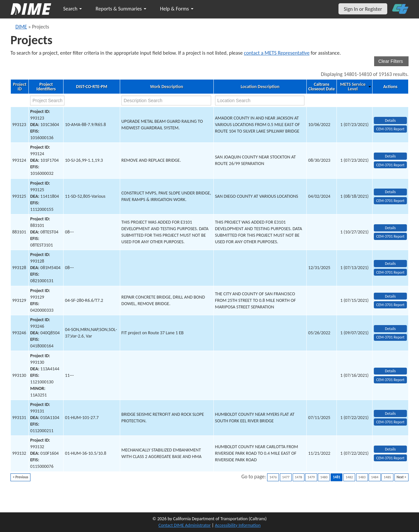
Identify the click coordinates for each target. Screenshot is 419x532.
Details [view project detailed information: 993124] (390, 156)
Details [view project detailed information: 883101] (390, 228)
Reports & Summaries (121, 9)
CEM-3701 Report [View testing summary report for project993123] (390, 129)
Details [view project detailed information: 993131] (390, 413)
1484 (374, 477)
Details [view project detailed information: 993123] (390, 120)
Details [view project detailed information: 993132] (390, 449)
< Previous (20, 477)
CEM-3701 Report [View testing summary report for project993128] (390, 272)
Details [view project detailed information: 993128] (390, 264)
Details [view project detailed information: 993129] (390, 296)
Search (73, 9)
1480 (324, 477)
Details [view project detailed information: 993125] (390, 192)
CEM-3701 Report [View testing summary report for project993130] (390, 380)
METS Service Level (353, 87)
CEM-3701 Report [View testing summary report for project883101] (390, 236)
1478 (299, 477)
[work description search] (166, 101)
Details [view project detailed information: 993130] (390, 371)
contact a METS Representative (277, 53)
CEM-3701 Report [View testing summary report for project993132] (390, 458)
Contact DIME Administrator (185, 525)
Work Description (167, 87)
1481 (337, 477)
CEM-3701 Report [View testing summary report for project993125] (390, 201)
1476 (273, 477)
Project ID (19, 87)
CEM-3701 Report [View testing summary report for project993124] (390, 165)
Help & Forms (177, 9)
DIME (21, 27)
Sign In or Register (363, 9)
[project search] (47, 101)
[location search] (260, 101)
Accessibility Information (238, 525)
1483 (362, 477)
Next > (401, 477)
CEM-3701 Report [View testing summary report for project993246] (390, 337)
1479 (311, 477)
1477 (286, 477)
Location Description (260, 87)
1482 (349, 477)
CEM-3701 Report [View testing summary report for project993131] (390, 422)
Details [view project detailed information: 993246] (390, 329)
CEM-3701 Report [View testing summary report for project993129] (390, 305)
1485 (387, 477)
